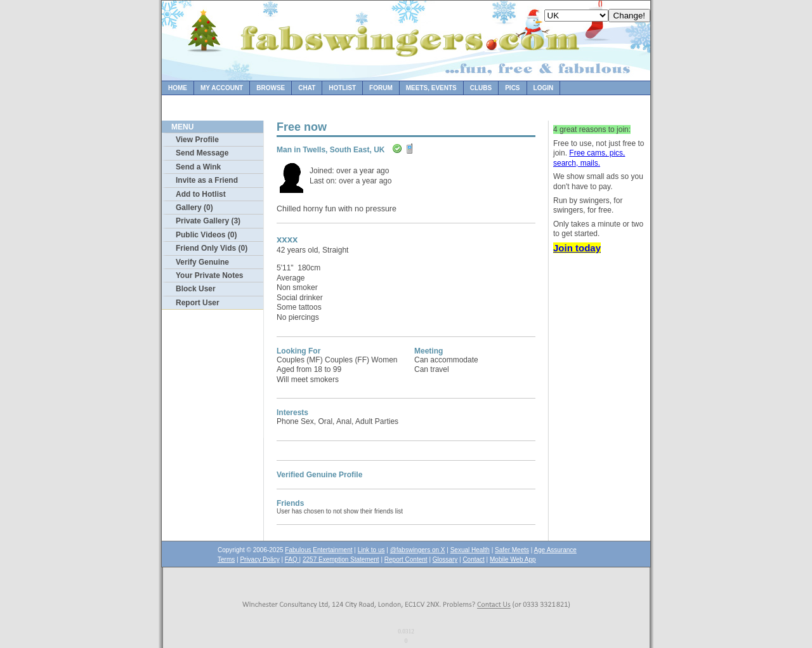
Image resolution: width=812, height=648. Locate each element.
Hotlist (342, 88)
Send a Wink (198, 167)
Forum (381, 88)
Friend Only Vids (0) (212, 248)
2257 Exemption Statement (341, 559)
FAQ (292, 559)
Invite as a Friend (207, 180)
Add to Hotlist (201, 194)
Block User (196, 289)
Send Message (202, 153)
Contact (473, 559)
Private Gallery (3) (208, 221)
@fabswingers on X (418, 550)
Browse (271, 88)
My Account (222, 88)
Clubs (481, 88)
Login (544, 88)
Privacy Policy (259, 559)
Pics (512, 88)
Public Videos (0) (206, 235)
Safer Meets (512, 550)
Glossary (445, 559)
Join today (577, 248)
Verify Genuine (202, 262)
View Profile (197, 140)
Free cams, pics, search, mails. (589, 158)
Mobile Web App (513, 559)
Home (178, 88)
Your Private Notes (209, 275)
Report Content (406, 559)
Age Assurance (555, 550)
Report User (198, 303)
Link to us (371, 550)
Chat (307, 88)
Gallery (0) (194, 208)
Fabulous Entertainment (318, 550)
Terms (226, 559)
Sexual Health (470, 550)
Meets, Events (431, 88)
